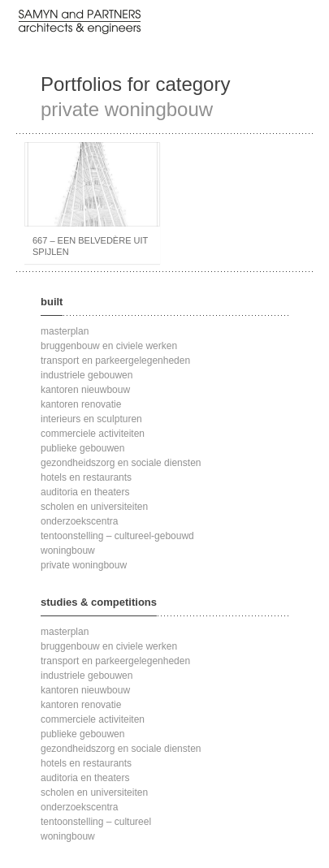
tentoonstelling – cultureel (96, 822)
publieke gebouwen (82, 448)
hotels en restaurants (86, 477)
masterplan (65, 331)
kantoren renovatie (81, 404)
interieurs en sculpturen (91, 419)
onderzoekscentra (79, 521)
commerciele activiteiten (93, 434)
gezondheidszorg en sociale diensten (121, 463)
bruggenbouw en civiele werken (109, 346)
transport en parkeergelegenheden (115, 361)
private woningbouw (84, 565)
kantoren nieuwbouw (85, 390)
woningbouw (68, 551)
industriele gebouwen (87, 375)
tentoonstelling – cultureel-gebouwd (117, 536)
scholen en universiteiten (94, 507)
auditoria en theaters (85, 492)
